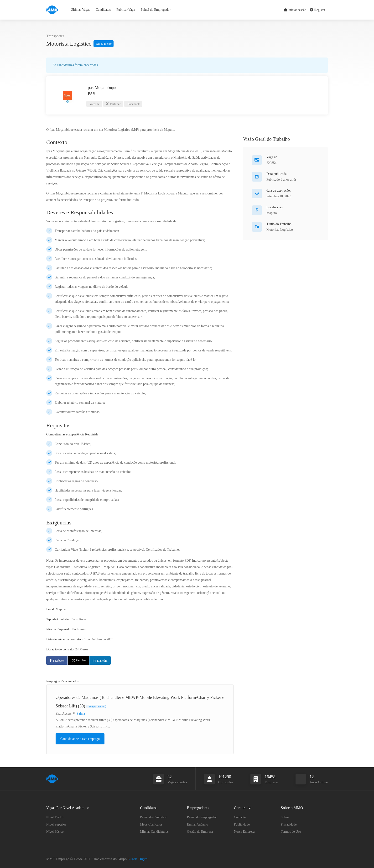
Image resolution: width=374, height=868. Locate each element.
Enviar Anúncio (197, 824)
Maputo (272, 213)
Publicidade (242, 824)
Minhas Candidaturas (154, 831)
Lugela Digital (138, 859)
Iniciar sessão (295, 10)
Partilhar (113, 104)
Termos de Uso (291, 831)
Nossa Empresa (244, 831)
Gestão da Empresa (200, 831)
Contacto (240, 817)
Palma (81, 713)
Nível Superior (56, 824)
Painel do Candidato (154, 817)
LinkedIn (102, 660)
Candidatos (103, 10)
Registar (318, 10)
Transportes (55, 36)
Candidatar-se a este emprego (80, 739)
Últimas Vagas (80, 10)
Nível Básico (55, 831)
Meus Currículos (151, 824)
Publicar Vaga (126, 10)
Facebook (133, 104)
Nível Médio (55, 817)
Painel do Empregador (156, 10)
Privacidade (289, 824)
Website (94, 104)
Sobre (285, 817)
